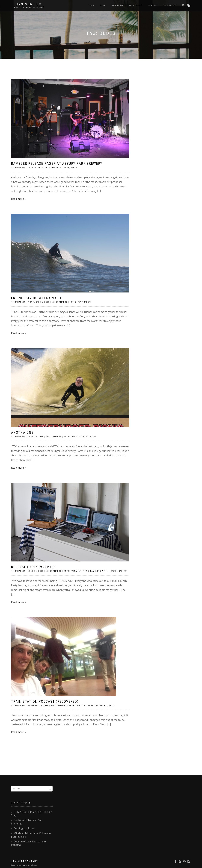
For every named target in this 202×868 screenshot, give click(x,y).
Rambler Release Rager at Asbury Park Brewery (57, 164)
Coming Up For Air (25, 828)
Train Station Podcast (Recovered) (45, 701)
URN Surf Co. (29, 4)
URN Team (117, 5)
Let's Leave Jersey (81, 302)
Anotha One (22, 433)
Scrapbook (135, 5)
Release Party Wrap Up (33, 567)
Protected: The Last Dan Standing (27, 822)
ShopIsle (15, 865)
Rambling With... (100, 571)
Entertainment (73, 437)
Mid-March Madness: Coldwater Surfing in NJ (31, 835)
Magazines (170, 5)
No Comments (53, 168)
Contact (153, 5)
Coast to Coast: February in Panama (28, 843)
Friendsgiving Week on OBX (37, 298)
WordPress (32, 865)
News (67, 168)
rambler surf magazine (29, 7)
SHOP (91, 5)
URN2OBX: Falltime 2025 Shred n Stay (32, 814)
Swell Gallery (119, 571)
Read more (17, 199)
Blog (103, 5)
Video (94, 437)
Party (74, 168)
